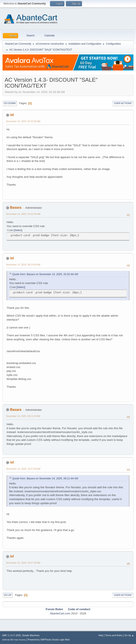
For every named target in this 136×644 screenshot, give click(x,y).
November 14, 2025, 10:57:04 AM (23, 469)
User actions (123, 103)
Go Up (8, 595)
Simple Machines (31, 635)
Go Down (10, 103)
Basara (16, 208)
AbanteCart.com (60, 613)
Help (101, 635)
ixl (12, 115)
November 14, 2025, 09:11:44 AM (23, 416)
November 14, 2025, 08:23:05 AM (23, 265)
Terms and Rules (114, 635)
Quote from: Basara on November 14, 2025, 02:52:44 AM (45, 274)
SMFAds (6, 640)
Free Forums (20, 640)
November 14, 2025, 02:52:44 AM (23, 214)
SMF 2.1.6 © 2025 (11, 635)
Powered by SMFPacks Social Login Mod (49, 640)
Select (18, 230)
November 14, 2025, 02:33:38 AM (23, 121)
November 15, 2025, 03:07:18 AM (23, 563)
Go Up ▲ (129, 635)
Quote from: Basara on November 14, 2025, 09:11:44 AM (45, 479)
